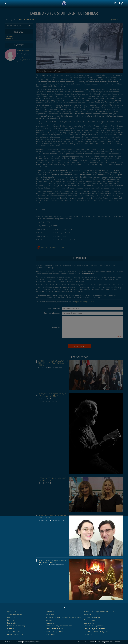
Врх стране (9, 36)
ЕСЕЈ (60, 247)
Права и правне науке (54, 629)
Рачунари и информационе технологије (99, 611)
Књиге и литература (57, 368)
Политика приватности (104, 642)
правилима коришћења (84, 302)
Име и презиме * (54, 308)
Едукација (11, 617)
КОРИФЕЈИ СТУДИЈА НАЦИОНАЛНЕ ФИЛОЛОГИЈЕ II (52, 479)
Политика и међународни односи (59, 626)
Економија (11, 623)
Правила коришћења (86, 642)
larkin (42, 247)
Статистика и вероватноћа (94, 626)
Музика (49, 620)
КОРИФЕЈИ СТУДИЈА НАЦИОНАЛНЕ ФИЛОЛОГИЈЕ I (53, 517)
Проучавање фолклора (55, 632)
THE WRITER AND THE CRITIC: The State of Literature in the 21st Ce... (54, 395)
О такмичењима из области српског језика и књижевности (53, 561)
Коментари (117, 19)
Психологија (50, 634)
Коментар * (56, 327)
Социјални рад (90, 620)
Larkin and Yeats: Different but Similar (64, 13)
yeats (47, 247)
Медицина (50, 614)
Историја (11, 629)
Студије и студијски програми (95, 629)
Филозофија (89, 634)
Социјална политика (92, 617)
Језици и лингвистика (59, 483)
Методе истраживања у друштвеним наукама (64, 617)
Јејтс (63, 247)
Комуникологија (52, 611)
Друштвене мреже (15, 614)
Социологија (89, 623)
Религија (87, 614)
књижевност (54, 247)
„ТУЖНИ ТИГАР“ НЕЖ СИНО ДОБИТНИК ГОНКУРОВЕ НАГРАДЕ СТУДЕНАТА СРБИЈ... (53, 363)
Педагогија (50, 623)
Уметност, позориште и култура (49, 401)
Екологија (11, 620)
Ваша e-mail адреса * (52, 313)
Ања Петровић (23, 50)
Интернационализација (16, 626)
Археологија (12, 611)
